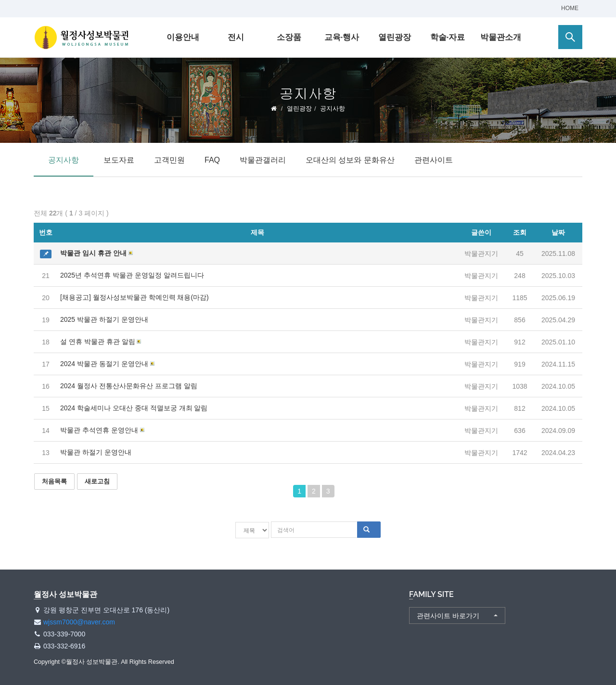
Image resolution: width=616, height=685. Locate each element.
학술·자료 (448, 37)
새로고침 (97, 481)
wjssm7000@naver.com (79, 622)
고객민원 (169, 160)
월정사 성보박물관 (82, 38)
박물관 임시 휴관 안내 (93, 253)
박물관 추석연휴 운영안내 (99, 430)
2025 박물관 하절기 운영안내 (104, 319)
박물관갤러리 (263, 160)
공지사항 (64, 160)
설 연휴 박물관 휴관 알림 (98, 342)
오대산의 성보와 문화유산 (350, 160)
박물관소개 (501, 37)
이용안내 (183, 37)
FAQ (212, 160)
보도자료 (119, 160)
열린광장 (395, 37)
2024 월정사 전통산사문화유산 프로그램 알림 (129, 386)
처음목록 (54, 481)
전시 (236, 37)
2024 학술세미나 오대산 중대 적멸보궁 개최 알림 (134, 408)
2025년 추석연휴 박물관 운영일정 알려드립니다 (132, 275)
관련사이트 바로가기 (448, 615)
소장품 (289, 37)
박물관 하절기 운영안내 (96, 452)
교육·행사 (342, 37)
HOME (570, 8)
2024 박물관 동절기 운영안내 (104, 364)
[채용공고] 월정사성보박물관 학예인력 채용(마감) (135, 297)
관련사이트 (434, 160)
